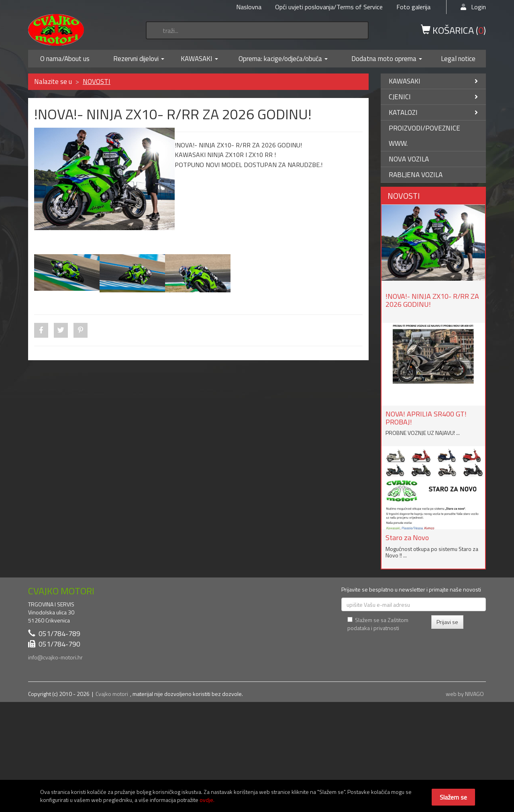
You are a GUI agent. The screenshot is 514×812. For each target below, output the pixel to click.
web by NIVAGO (465, 694)
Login (473, 7)
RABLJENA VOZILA (416, 175)
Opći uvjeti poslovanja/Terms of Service (329, 7)
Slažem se (453, 797)
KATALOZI (433, 112)
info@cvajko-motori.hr (55, 657)
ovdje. (207, 800)
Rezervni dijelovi (136, 59)
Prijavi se (447, 622)
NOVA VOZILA (409, 159)
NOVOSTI (97, 82)
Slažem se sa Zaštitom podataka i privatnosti (378, 624)
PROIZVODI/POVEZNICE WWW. (424, 136)
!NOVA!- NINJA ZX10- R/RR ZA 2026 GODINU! (432, 300)
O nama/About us (65, 59)
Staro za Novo (407, 538)
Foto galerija (413, 7)
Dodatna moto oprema (384, 59)
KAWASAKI (197, 59)
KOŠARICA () (453, 30)
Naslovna (249, 7)
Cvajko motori (112, 694)
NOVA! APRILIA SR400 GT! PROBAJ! (426, 418)
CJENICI (433, 97)
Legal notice (458, 59)
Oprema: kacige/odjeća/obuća (280, 59)
